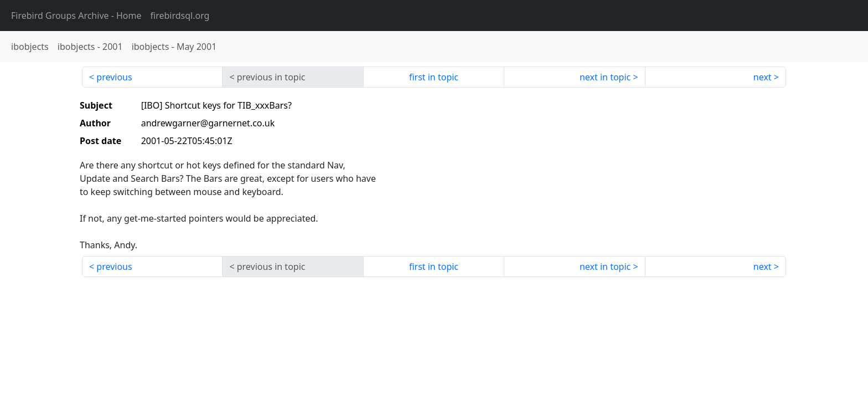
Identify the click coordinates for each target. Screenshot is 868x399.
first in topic (434, 77)
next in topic (605, 77)
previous (114, 77)
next (763, 77)
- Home (76, 16)
